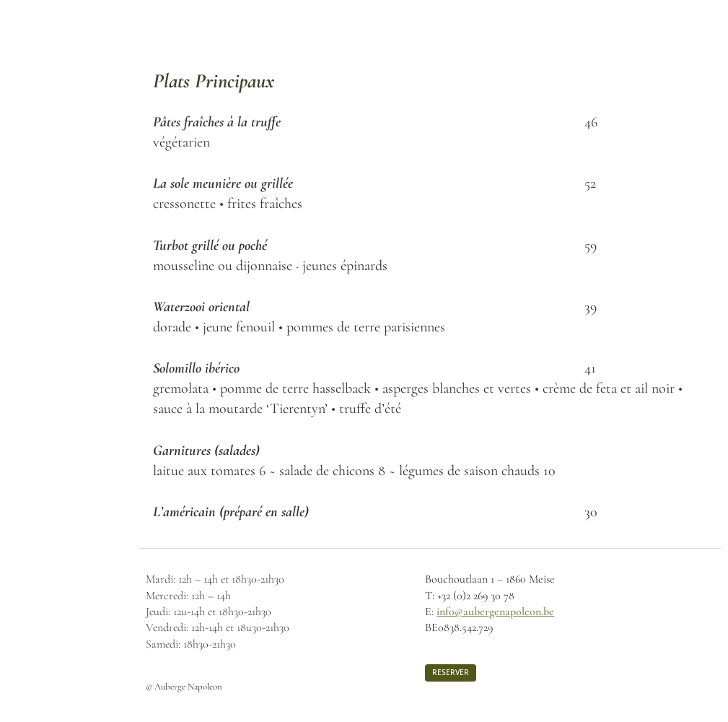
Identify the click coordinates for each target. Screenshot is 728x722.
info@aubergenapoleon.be (495, 612)
